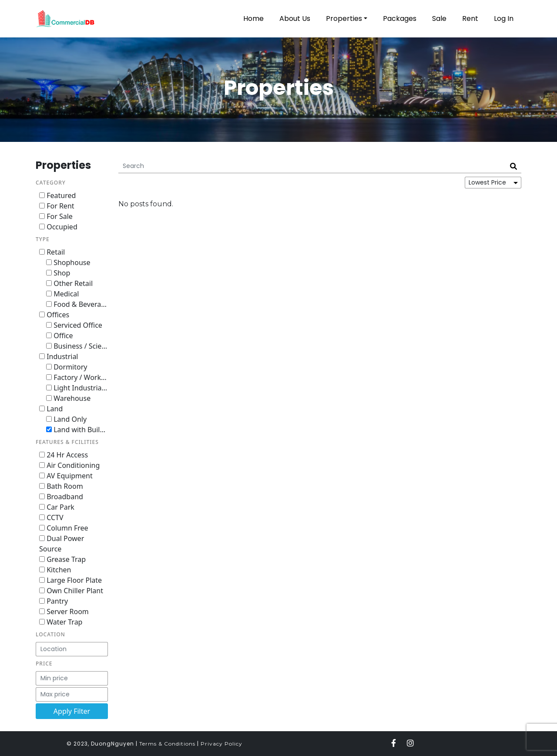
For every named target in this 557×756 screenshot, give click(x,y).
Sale (439, 18)
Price (44, 664)
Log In (504, 18)
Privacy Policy (221, 744)
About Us (295, 18)
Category (51, 183)
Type (43, 239)
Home (253, 18)
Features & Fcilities (67, 442)
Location (50, 634)
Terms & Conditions (167, 744)
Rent (470, 18)
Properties (344, 18)
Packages (400, 18)
